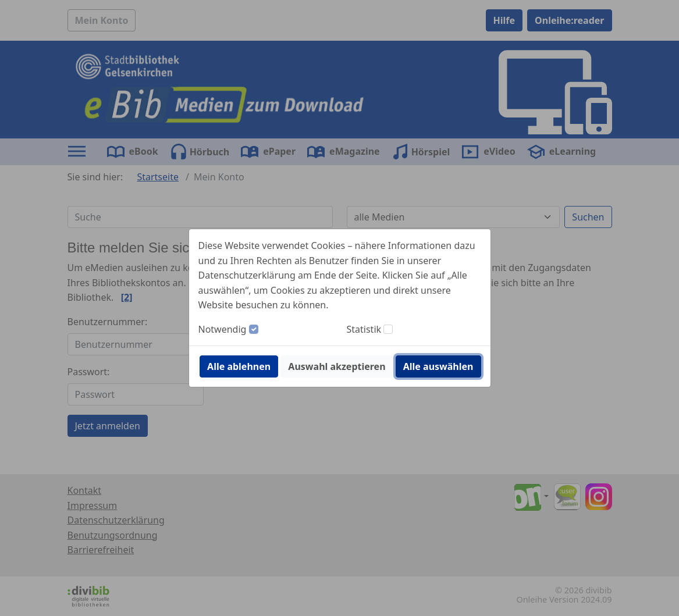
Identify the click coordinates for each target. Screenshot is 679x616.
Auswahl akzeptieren (337, 366)
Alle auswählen (438, 366)
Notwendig (223, 329)
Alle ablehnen (239, 366)
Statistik (364, 329)
